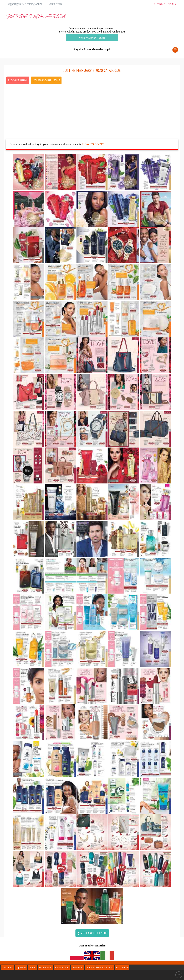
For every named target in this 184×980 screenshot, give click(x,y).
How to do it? (93, 144)
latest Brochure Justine (46, 80)
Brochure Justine (18, 80)
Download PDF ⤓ (164, 4)
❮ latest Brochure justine (92, 933)
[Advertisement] (92, 109)
